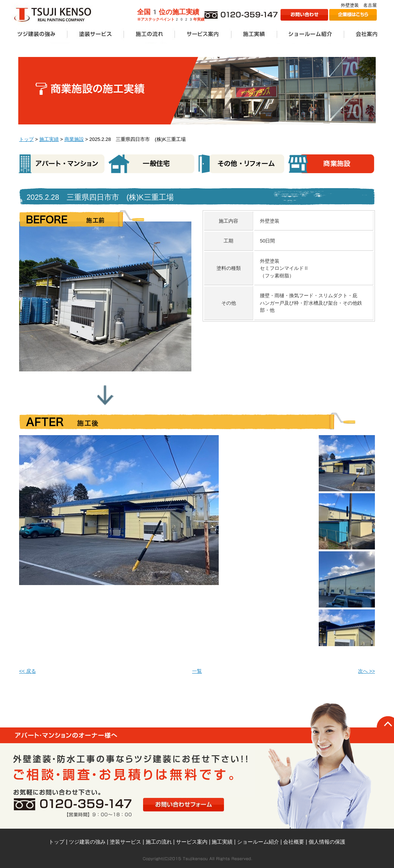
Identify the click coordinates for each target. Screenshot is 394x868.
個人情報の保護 (327, 842)
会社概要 (294, 842)
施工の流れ (159, 842)
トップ (26, 139)
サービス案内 (192, 842)
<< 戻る (28, 671)
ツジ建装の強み (87, 842)
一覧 (197, 671)
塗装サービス (125, 842)
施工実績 (49, 139)
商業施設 (74, 139)
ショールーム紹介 (258, 842)
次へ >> (366, 671)
